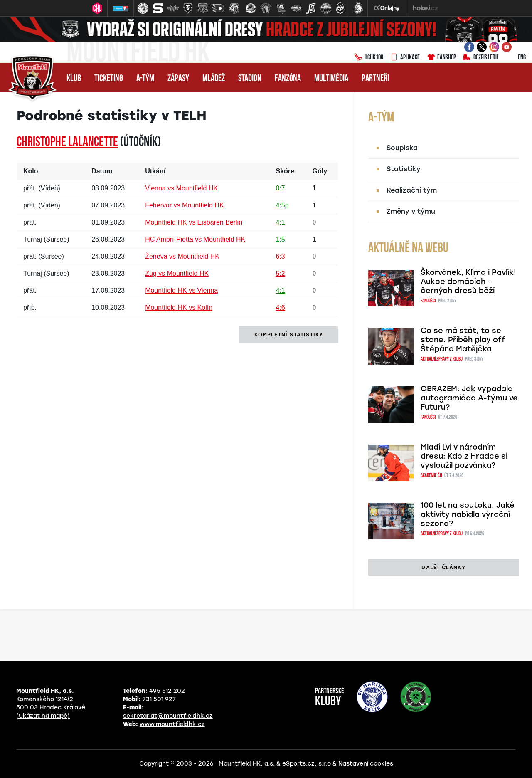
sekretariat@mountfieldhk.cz (168, 716)
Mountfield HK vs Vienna (181, 290)
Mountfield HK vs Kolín (179, 307)
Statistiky (404, 169)
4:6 (280, 307)
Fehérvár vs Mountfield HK (184, 205)
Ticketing (109, 79)
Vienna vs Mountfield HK (181, 188)
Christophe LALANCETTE (67, 143)
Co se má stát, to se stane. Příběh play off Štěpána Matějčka (463, 340)
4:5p (282, 205)
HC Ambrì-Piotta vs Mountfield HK (195, 239)
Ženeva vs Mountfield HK (182, 256)
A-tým (145, 79)
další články (443, 568)
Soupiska (402, 148)
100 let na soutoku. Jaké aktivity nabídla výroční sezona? (468, 514)
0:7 (280, 188)
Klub (74, 79)
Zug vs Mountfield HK (177, 273)
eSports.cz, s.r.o (307, 764)
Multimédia (331, 79)
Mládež (214, 79)
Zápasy (178, 79)
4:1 (280, 222)
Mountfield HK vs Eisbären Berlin (194, 222)
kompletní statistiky (289, 335)
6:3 (280, 256)
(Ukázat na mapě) (43, 716)
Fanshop (441, 58)
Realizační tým (412, 190)
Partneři (375, 79)
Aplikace (405, 58)
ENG (515, 58)
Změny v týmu (411, 211)
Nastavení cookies (366, 764)
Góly (320, 171)
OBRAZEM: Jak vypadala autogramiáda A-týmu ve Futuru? (469, 398)
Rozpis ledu (480, 58)
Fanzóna (288, 79)
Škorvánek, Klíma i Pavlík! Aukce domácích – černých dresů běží (468, 282)
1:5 (280, 239)
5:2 (280, 273)
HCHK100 (369, 58)
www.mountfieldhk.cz (172, 724)
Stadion (250, 79)
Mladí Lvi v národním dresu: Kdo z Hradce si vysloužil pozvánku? (464, 456)
